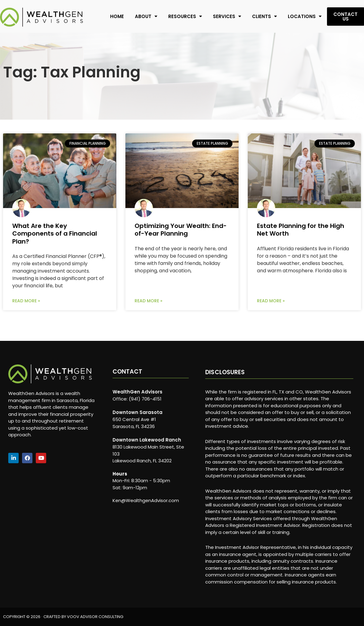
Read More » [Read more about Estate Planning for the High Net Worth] (271, 301)
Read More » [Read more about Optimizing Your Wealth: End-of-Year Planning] (149, 301)
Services (227, 16)
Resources (185, 16)
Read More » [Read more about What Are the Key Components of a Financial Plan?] (26, 301)
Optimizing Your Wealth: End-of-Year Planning (181, 230)
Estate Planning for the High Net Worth (301, 230)
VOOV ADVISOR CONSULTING (95, 617)
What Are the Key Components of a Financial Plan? (55, 233)
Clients (264, 16)
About (146, 16)
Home (117, 16)
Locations (305, 16)
